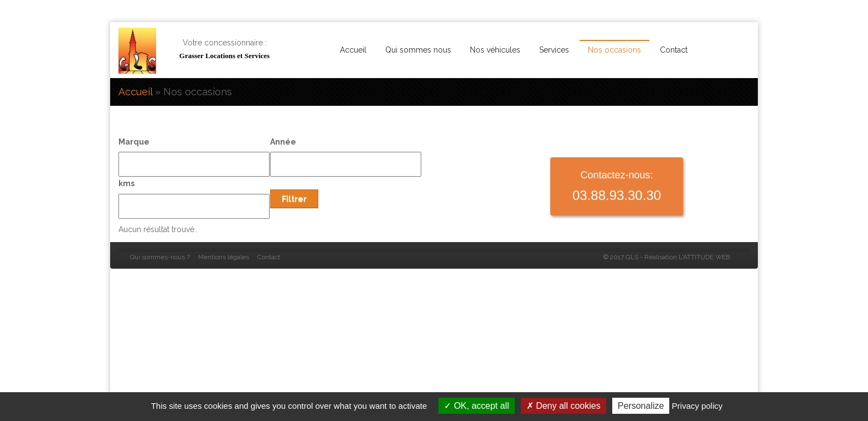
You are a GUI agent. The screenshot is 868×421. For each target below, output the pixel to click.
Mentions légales (224, 257)
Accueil (353, 50)
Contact (674, 50)
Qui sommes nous (418, 50)
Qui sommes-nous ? (160, 257)
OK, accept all (476, 406)
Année (283, 142)
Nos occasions (614, 50)
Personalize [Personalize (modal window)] (641, 406)
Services (554, 50)
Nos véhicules (495, 50)
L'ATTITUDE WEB (704, 257)
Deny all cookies (564, 406)
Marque (134, 142)
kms (126, 183)
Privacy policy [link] (697, 406)
